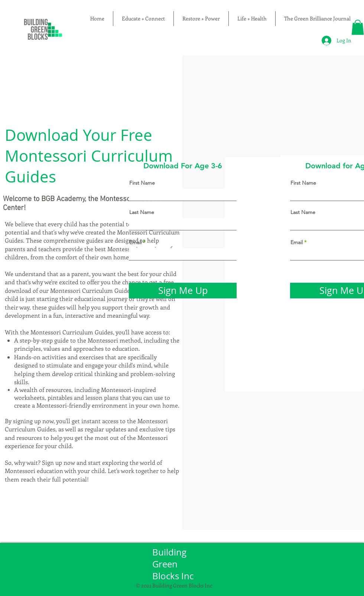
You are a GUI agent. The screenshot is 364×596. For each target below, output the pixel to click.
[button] (358, 27)
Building (170, 552)
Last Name (142, 212)
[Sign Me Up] (183, 291)
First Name (142, 183)
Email (135, 242)
